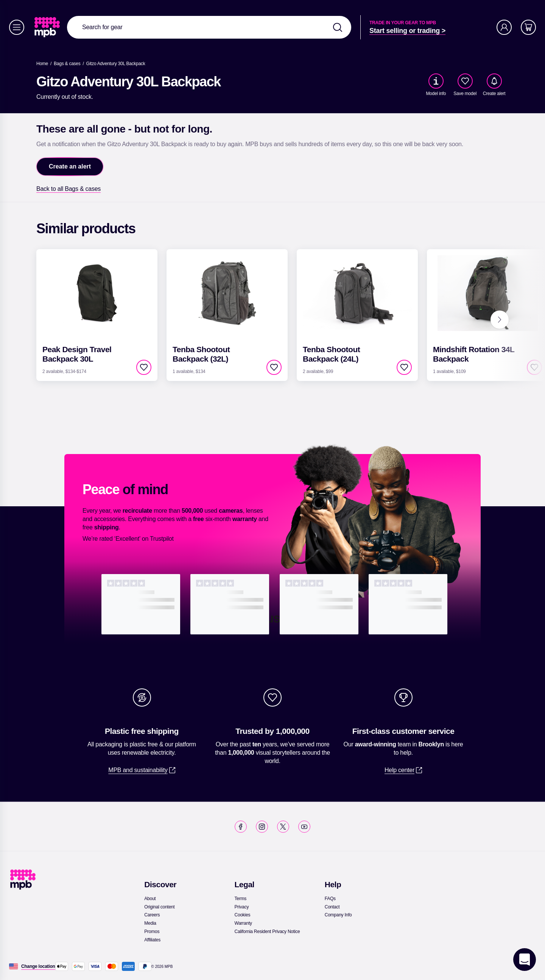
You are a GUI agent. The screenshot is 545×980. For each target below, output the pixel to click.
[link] (48, 27)
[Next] (500, 320)
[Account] (504, 27)
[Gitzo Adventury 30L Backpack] (116, 64)
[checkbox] (465, 81)
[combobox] (209, 27)
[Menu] (17, 27)
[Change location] (38, 966)
